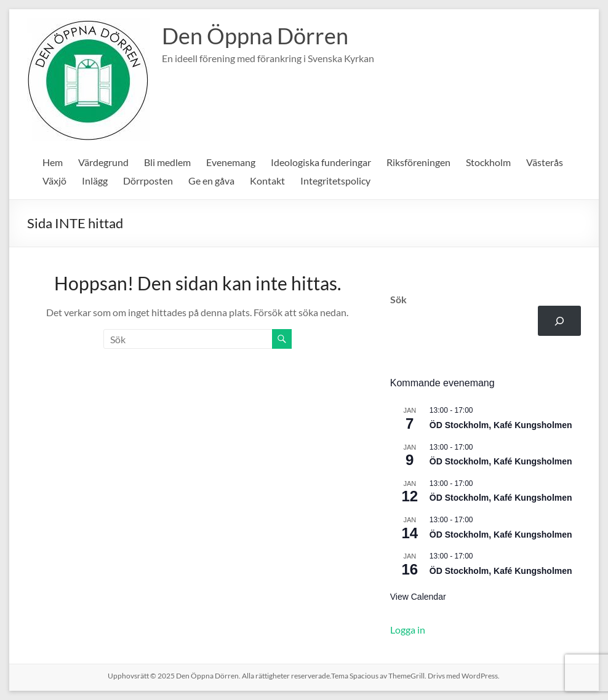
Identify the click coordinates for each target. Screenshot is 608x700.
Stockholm (488, 162)
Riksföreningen (418, 162)
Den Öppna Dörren (255, 36)
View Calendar (418, 597)
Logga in (408, 630)
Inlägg (95, 181)
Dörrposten (148, 181)
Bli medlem (167, 162)
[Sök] (560, 321)
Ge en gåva (211, 181)
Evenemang (231, 162)
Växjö (54, 181)
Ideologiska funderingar (321, 162)
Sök (398, 299)
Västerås (545, 162)
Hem (53, 162)
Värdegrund (103, 162)
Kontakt (267, 181)
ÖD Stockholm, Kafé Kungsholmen (501, 425)
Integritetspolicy (335, 181)
